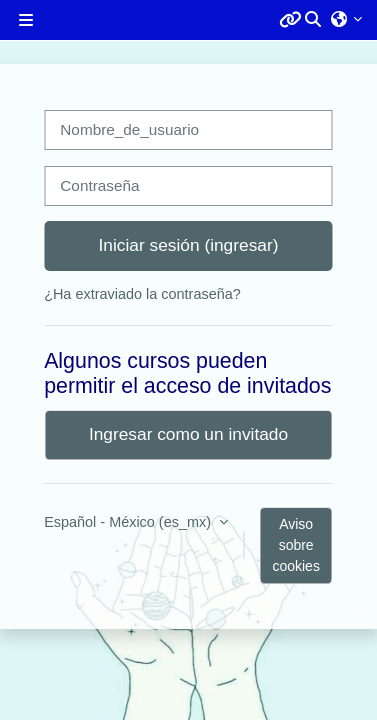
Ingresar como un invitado (188, 434)
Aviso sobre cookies (295, 545)
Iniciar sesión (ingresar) (189, 245)
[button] (314, 20)
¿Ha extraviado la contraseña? (142, 294)
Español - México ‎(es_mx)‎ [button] (129, 522)
